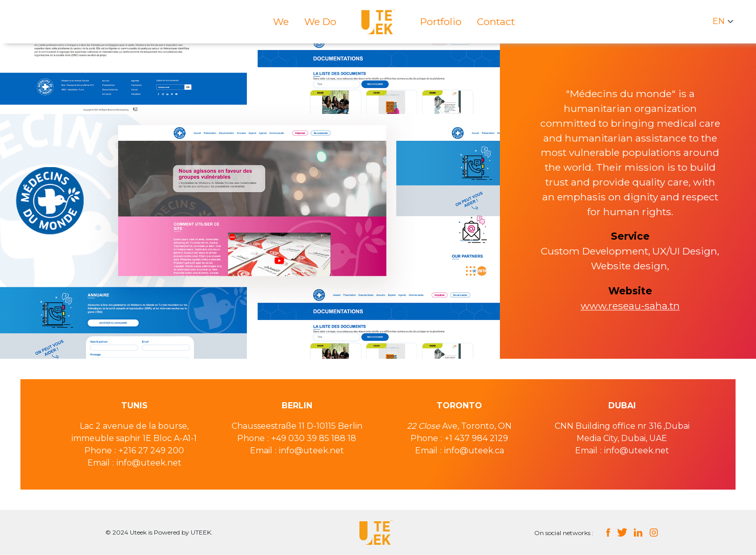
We (281, 21)
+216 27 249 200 (151, 450)
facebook (608, 533)
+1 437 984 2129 (476, 438)
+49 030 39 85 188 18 (314, 438)
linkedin (638, 533)
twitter (622, 533)
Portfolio (441, 21)
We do (320, 21)
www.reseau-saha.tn (630, 306)
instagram (654, 533)
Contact (496, 21)
